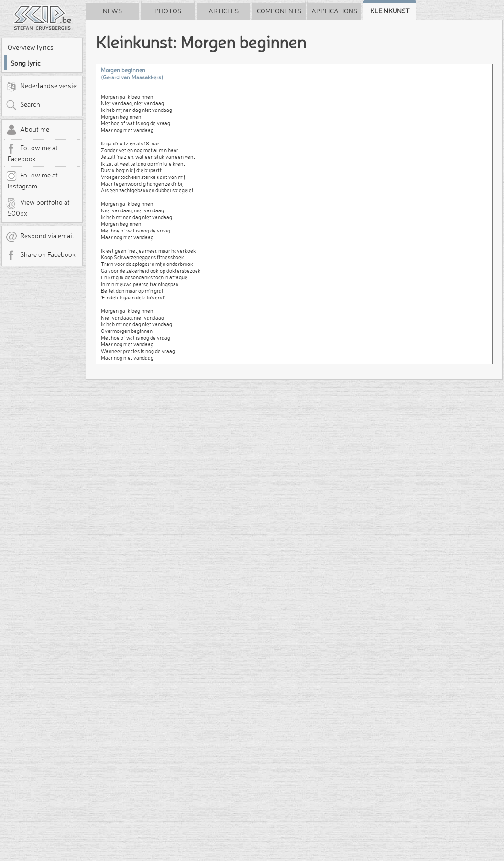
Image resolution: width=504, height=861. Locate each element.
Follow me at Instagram (32, 180)
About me (27, 130)
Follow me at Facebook (32, 153)
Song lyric (26, 63)
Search (23, 105)
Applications (334, 11)
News (112, 11)
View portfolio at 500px (38, 208)
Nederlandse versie (41, 87)
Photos (168, 11)
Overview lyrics (31, 47)
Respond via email (40, 237)
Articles (224, 11)
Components (279, 11)
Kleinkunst (390, 11)
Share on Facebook (41, 255)
